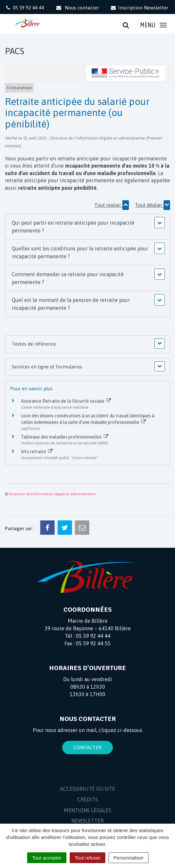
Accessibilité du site (87, 789)
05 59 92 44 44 (93, 636)
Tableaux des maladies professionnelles (65, 437)
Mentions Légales (87, 810)
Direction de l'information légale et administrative (52, 494)
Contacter (87, 748)
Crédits (87, 800)
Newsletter (87, 821)
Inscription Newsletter (139, 8)
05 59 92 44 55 (93, 643)
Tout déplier (153, 205)
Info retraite (37, 452)
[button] (87, 227)
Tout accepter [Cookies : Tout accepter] (47, 858)
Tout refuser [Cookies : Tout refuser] (87, 858)
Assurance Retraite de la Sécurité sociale (66, 401)
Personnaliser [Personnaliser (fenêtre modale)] (129, 858)
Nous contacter (77, 8)
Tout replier (112, 205)
